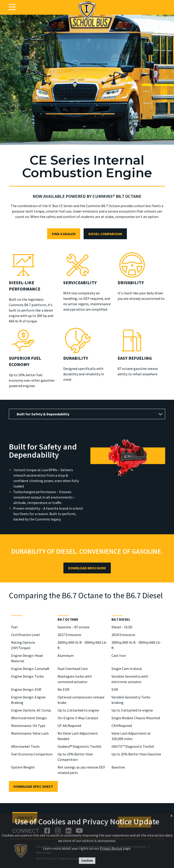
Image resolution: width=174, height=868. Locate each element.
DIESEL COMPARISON (105, 234)
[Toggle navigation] (12, 7)
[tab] (87, 414)
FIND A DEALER (64, 234)
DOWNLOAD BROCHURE (87, 568)
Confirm (87, 861)
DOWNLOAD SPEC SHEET (33, 786)
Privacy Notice (111, 848)
